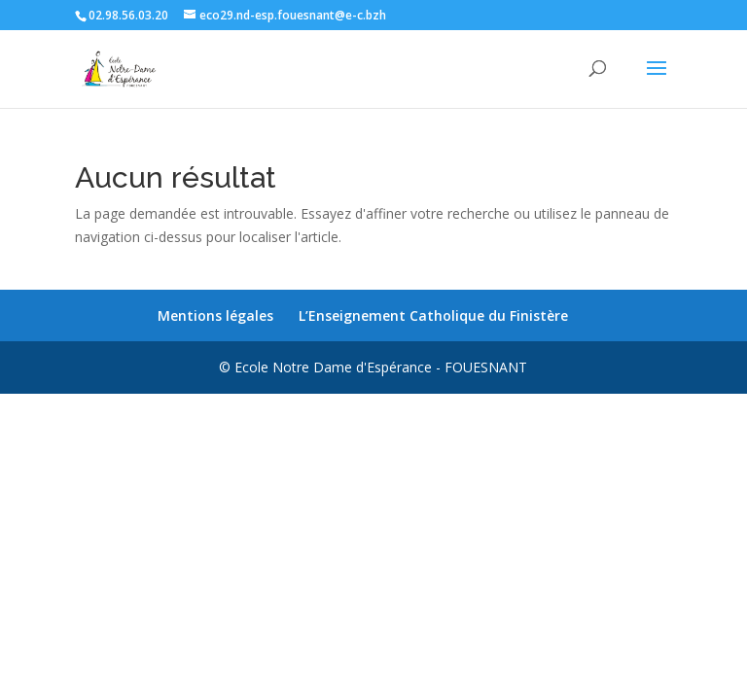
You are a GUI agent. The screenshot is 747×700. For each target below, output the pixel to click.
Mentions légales (215, 315)
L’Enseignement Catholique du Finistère (433, 315)
